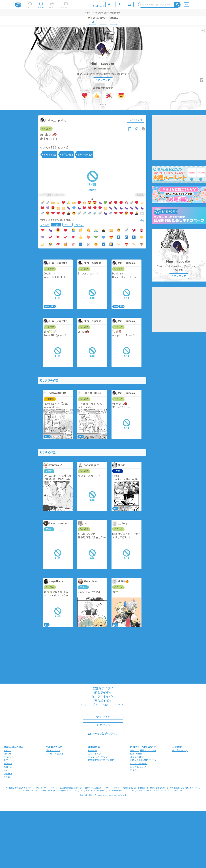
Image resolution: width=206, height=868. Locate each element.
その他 (79, 225)
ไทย (6, 770)
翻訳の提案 (17, 747)
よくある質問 (137, 757)
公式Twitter (136, 754)
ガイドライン (95, 754)
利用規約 (92, 750)
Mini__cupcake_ (103, 64)
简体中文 (8, 763)
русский (8, 773)
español (8, 754)
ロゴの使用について (140, 767)
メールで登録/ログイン (103, 733)
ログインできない (139, 763)
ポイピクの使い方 (54, 754)
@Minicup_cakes (104, 69)
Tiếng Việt (9, 757)
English (7, 750)
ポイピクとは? (53, 750)
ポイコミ (134, 770)
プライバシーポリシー (99, 757)
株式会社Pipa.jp (180, 750)
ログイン (103, 717)
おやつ (67, 225)
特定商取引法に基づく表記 (101, 760)
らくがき (46, 129)
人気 (56, 225)
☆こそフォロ (103, 80)
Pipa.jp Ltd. (121, 795)
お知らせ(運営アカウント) (143, 750)
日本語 (7, 777)
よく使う (45, 225)
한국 (6, 760)
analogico (109, 795)
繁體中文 (8, 767)
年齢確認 (92, 190)
